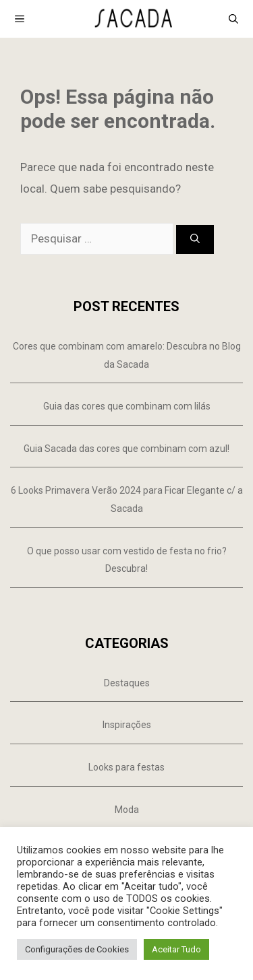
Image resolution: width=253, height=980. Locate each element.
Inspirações (127, 725)
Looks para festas (126, 767)
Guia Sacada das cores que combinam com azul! (126, 449)
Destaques (127, 683)
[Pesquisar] (195, 239)
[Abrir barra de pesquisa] (233, 19)
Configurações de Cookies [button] (77, 949)
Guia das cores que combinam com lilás (127, 406)
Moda (127, 810)
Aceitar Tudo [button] (176, 949)
